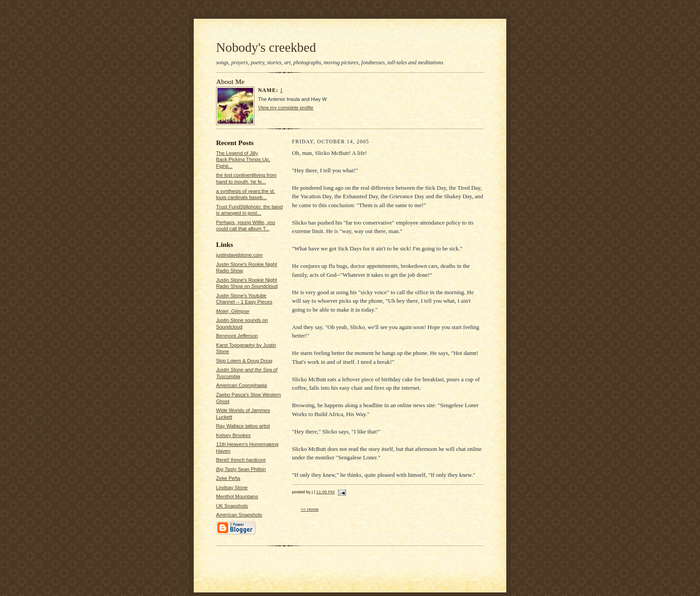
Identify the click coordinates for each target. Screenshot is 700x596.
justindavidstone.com (239, 255)
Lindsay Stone (232, 488)
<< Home (310, 509)
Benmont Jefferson (237, 336)
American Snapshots (239, 515)
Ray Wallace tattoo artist (243, 426)
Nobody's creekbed (266, 47)
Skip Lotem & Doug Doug (244, 361)
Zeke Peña (228, 478)
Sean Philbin (241, 469)
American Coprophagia (242, 385)
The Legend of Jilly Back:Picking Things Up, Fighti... (243, 160)
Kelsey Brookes (233, 435)
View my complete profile (286, 108)
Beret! (241, 460)
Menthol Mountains (237, 496)
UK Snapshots (232, 506)
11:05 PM (325, 492)
